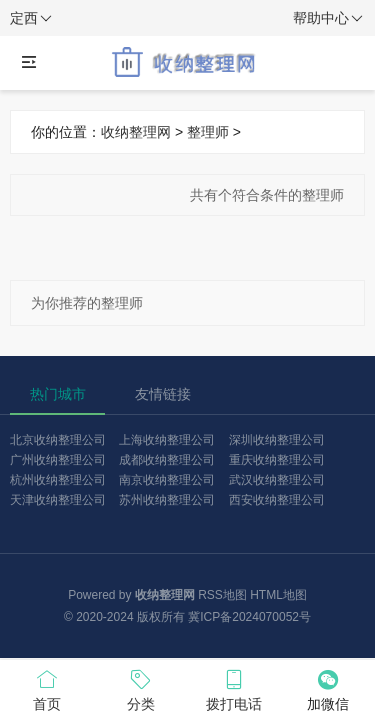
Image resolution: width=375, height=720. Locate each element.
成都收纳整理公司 (167, 460)
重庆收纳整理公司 (277, 460)
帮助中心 (328, 19)
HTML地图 (278, 595)
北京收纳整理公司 (58, 440)
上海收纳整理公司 (167, 440)
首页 (47, 689)
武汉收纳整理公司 (277, 480)
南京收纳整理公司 (167, 480)
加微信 (328, 689)
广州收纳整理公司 (58, 460)
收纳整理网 (136, 132)
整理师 (208, 132)
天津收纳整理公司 (58, 500)
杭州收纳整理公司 (58, 480)
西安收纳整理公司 (277, 500)
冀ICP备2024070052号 (249, 617)
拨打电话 (235, 689)
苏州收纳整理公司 (167, 500)
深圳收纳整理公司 (277, 440)
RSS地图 (222, 595)
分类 (141, 689)
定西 (31, 19)
